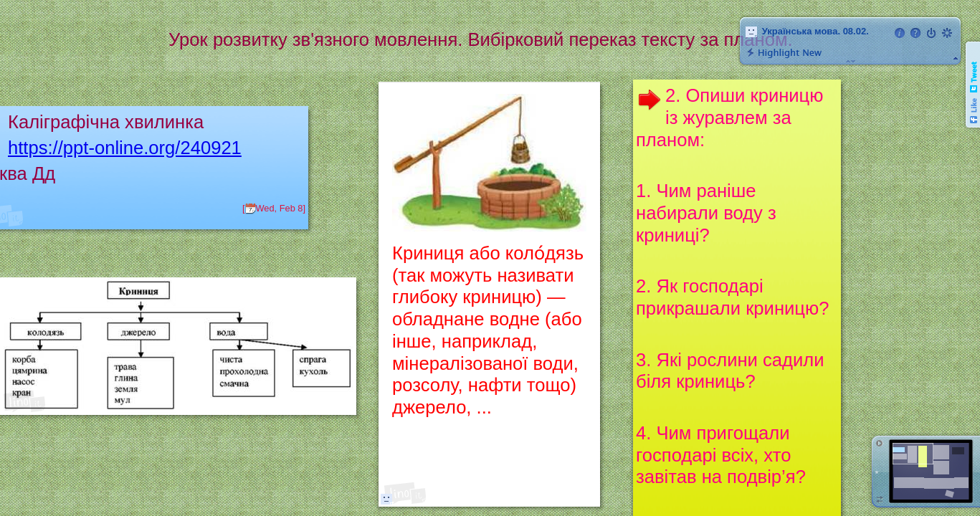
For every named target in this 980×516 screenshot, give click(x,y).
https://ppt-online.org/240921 (125, 148)
